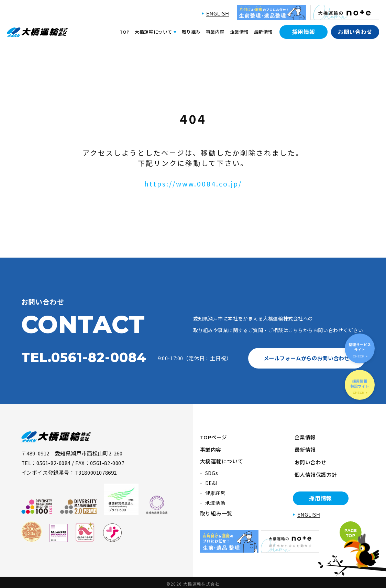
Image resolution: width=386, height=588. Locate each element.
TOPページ (214, 436)
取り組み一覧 (216, 510)
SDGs (212, 470)
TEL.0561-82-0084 (84, 357)
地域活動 (215, 500)
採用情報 (304, 32)
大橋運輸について (222, 458)
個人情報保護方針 (315, 469)
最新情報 (263, 32)
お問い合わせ (355, 32)
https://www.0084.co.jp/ (193, 184)
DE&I (211, 480)
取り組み (191, 32)
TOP (125, 32)
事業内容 (215, 32)
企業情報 (239, 32)
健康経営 (215, 490)
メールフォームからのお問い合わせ (306, 358)
